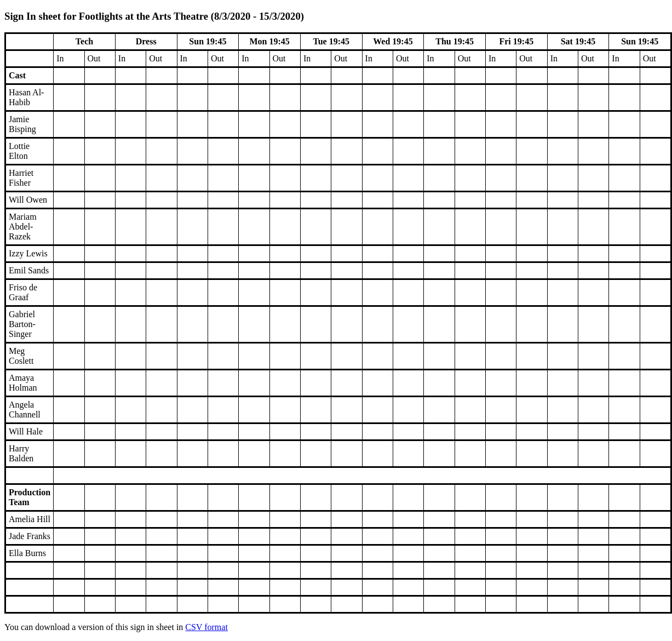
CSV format (206, 627)
